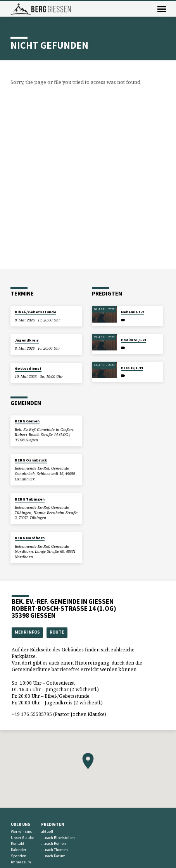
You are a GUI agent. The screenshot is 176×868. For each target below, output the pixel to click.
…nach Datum (53, 856)
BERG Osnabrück (31, 460)
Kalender (19, 850)
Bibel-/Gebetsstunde (35, 312)
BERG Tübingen (30, 499)
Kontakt (18, 843)
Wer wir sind (22, 831)
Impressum (21, 862)
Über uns (21, 824)
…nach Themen (54, 850)
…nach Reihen (53, 843)
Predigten (53, 824)
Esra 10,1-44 (132, 368)
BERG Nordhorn (30, 538)
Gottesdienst (28, 368)
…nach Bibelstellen (58, 838)
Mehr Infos (27, 632)
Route (57, 632)
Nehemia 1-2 (132, 312)
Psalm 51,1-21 (134, 340)
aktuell (47, 831)
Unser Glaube (22, 838)
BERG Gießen (27, 421)
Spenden (19, 856)
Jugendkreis (27, 340)
